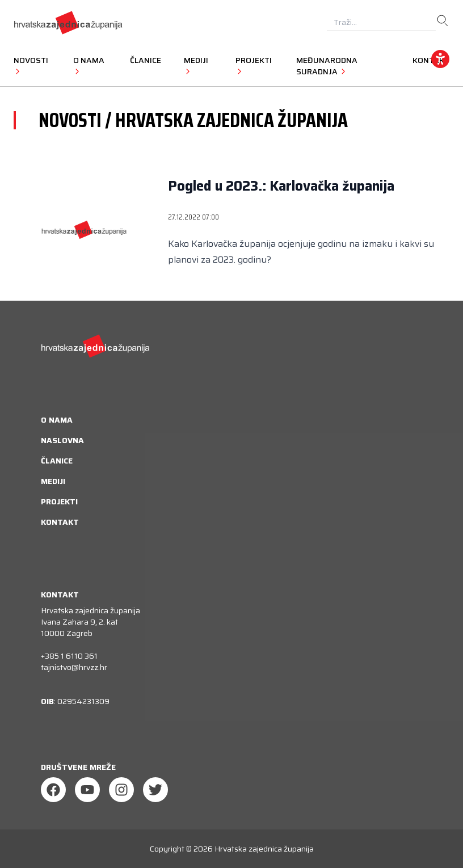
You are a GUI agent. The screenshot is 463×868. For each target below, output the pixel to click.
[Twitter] (155, 790)
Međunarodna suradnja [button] (327, 66)
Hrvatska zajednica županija (264, 849)
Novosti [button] (31, 65)
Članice (146, 60)
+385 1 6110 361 (69, 656)
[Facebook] (53, 790)
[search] (443, 21)
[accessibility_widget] (440, 59)
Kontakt (60, 522)
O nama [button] (89, 65)
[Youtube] (87, 790)
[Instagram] (121, 790)
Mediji (53, 481)
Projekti (59, 502)
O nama (57, 420)
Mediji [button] (196, 65)
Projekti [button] (254, 65)
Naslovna (62, 440)
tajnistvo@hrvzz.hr (74, 667)
